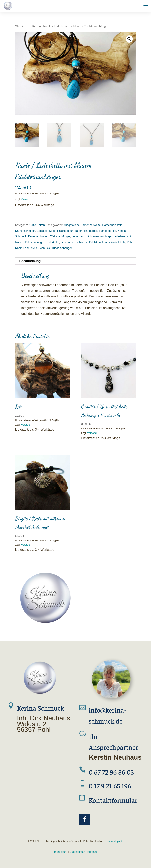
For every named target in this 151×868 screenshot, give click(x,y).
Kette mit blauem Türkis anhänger (49, 236)
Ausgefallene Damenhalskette (82, 225)
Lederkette (53, 242)
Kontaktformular (113, 800)
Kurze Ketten (32, 26)
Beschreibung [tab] (30, 261)
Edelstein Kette (46, 231)
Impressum (60, 852)
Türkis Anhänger (62, 248)
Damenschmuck (25, 231)
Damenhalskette (112, 225)
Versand (26, 199)
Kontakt (92, 852)
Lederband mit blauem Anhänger (92, 236)
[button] (129, 39)
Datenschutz (77, 852)
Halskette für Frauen (70, 231)
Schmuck (44, 248)
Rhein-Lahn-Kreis (26, 248)
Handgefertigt (108, 231)
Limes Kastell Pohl (114, 242)
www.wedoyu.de (114, 841)
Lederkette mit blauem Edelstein (81, 242)
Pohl (130, 242)
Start (18, 26)
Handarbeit (91, 231)
